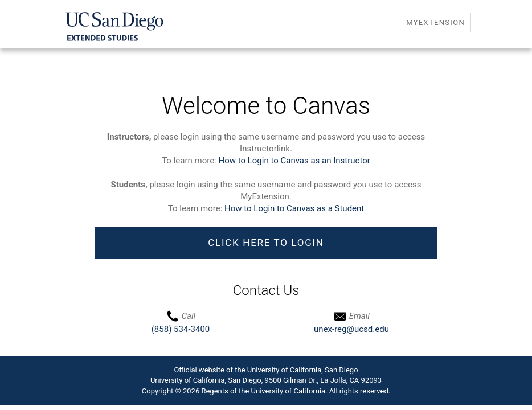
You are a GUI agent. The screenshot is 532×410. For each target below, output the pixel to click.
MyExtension (435, 22)
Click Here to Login (266, 243)
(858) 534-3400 (181, 329)
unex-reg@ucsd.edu (351, 329)
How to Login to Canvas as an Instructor (294, 161)
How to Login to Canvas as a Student (294, 208)
